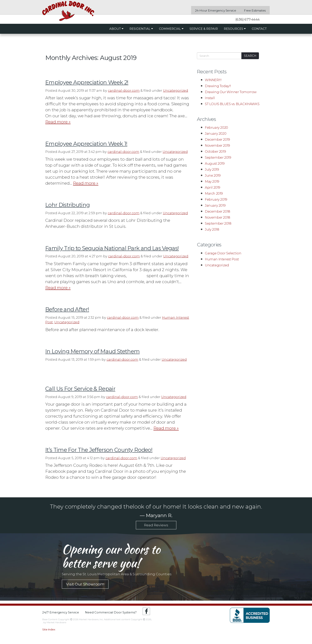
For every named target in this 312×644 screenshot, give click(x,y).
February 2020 (216, 127)
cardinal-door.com (124, 91)
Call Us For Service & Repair (80, 389)
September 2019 (218, 157)
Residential (141, 29)
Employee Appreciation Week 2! (87, 82)
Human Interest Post (222, 259)
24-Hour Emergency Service (216, 11)
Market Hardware (56, 622)
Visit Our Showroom (85, 584)
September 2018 (218, 223)
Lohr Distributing (68, 205)
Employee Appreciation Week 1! (86, 144)
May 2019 (212, 181)
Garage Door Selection (223, 253)
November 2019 (217, 145)
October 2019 (215, 151)
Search (250, 56)
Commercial (171, 29)
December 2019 (217, 139)
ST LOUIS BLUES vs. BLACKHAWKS (232, 104)
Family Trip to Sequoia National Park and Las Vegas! (112, 248)
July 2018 (212, 229)
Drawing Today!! (218, 86)
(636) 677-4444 (247, 19)
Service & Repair (204, 29)
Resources (235, 29)
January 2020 (216, 133)
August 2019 (215, 163)
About (116, 29)
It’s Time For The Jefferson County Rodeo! (99, 450)
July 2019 (212, 169)
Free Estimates (255, 11)
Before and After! (67, 309)
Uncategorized (176, 91)
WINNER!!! (213, 80)
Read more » (58, 122)
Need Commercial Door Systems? (111, 613)
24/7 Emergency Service (61, 613)
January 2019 (215, 205)
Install (210, 98)
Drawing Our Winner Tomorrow (231, 92)
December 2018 (218, 211)
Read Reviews (156, 525)
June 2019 (213, 175)
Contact (259, 29)
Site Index (49, 629)
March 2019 (214, 193)
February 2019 (216, 199)
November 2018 (218, 217)
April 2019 (213, 187)
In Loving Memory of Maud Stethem (92, 351)
